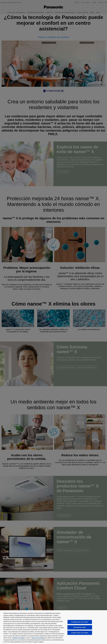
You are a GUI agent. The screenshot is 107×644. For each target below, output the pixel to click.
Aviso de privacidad (38, 638)
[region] (53, 627)
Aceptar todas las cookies (80, 633)
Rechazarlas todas (80, 627)
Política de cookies (18, 638)
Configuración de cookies (80, 622)
